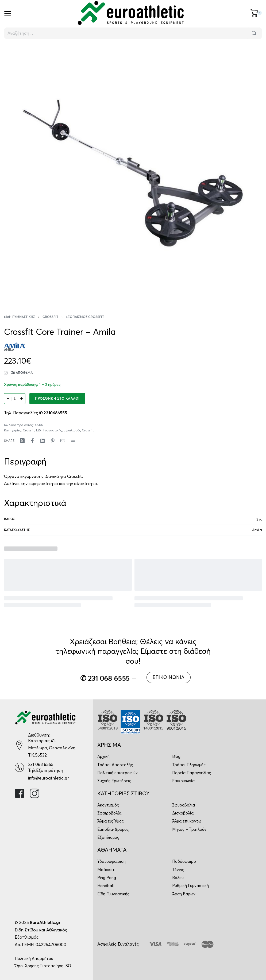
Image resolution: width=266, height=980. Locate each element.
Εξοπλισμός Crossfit (85, 317)
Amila (257, 530)
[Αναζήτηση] (254, 33)
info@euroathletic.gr (48, 778)
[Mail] (63, 441)
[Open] (8, 13)
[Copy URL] (73, 441)
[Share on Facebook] (32, 441)
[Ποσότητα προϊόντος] (15, 399)
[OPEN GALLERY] (133, 173)
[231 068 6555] (19, 767)
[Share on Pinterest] (53, 441)
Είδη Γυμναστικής (20, 317)
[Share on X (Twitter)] (22, 441)
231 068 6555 (41, 764)
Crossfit (50, 317)
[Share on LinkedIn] (43, 441)
